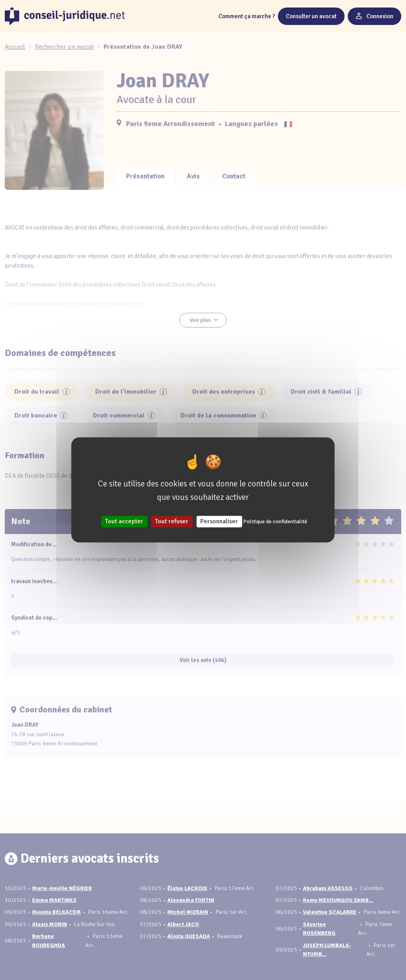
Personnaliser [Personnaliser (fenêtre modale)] (219, 522)
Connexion (374, 16)
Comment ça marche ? (247, 16)
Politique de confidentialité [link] (275, 522)
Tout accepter (124, 522)
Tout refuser (172, 522)
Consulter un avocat (311, 16)
